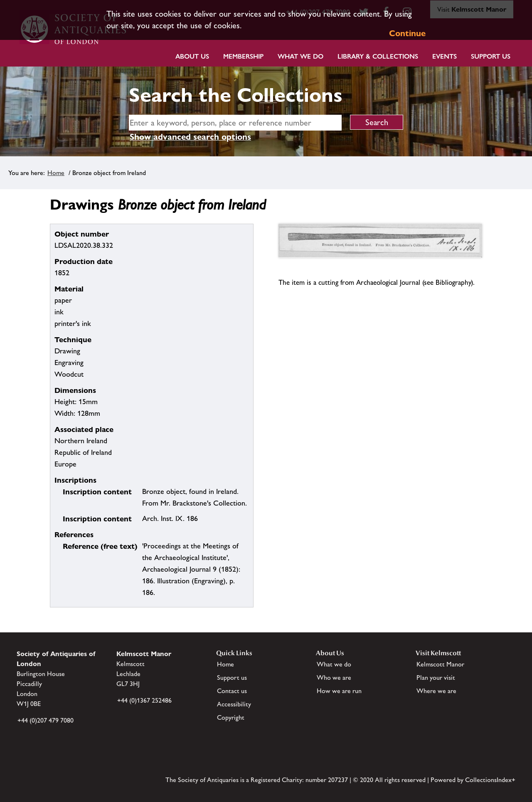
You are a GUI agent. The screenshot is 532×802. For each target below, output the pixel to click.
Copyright (231, 717)
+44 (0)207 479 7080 (46, 720)
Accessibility (234, 704)
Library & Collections (378, 56)
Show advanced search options (190, 137)
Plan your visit (436, 677)
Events (445, 56)
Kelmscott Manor (440, 664)
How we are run (339, 691)
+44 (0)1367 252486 (144, 700)
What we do (300, 56)
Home (56, 173)
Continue (407, 33)
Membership (243, 56)
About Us (192, 56)
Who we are (334, 677)
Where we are (436, 691)
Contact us (232, 691)
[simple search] (235, 123)
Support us (232, 677)
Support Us (491, 56)
